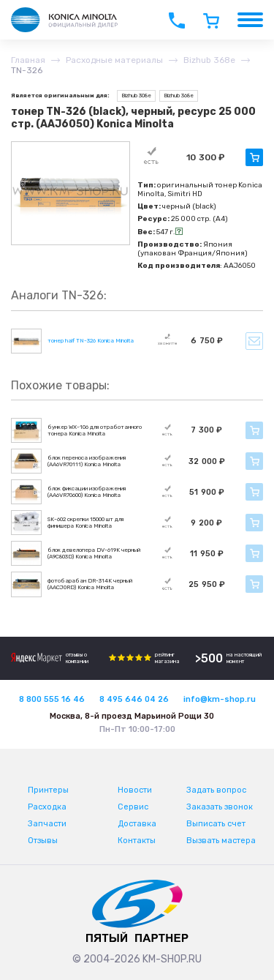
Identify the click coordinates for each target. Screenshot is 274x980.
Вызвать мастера (221, 841)
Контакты (137, 841)
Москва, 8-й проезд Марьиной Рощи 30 (132, 716)
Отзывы (43, 841)
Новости (135, 790)
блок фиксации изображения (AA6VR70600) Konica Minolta (87, 492)
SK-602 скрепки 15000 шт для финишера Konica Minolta (85, 523)
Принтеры (48, 790)
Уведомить (254, 341)
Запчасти (47, 824)
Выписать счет (216, 824)
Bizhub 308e (136, 96)
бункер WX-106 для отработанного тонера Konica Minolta (95, 430)
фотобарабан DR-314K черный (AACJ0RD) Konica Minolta (90, 584)
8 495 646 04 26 (134, 699)
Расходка (47, 807)
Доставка (137, 824)
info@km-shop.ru (220, 699)
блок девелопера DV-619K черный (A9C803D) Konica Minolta (94, 553)
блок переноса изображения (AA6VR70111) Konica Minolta (87, 461)
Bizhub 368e (179, 96)
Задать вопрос (216, 790)
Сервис (133, 807)
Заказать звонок (220, 807)
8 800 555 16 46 (52, 699)
